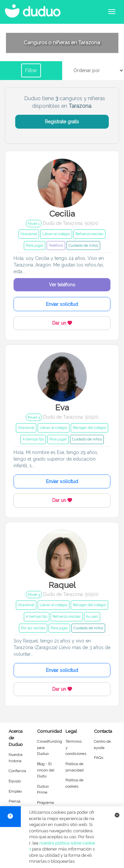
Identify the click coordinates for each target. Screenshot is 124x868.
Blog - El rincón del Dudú (46, 770)
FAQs (99, 758)
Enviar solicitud (62, 304)
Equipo (15, 781)
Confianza (17, 771)
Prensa (15, 801)
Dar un (62, 323)
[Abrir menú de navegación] (112, 12)
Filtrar (31, 70)
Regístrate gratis (62, 122)
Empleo (15, 791)
